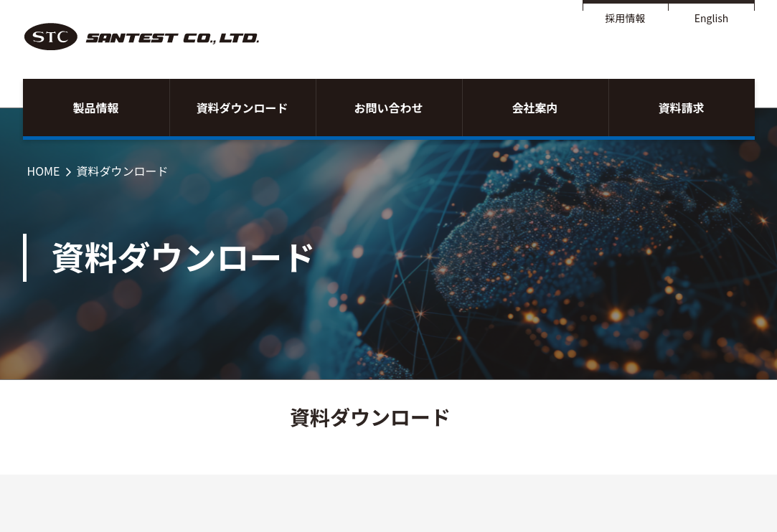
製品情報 (95, 108)
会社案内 (535, 108)
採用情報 (626, 18)
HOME (44, 171)
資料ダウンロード (242, 108)
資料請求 (681, 108)
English (712, 18)
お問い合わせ (388, 108)
